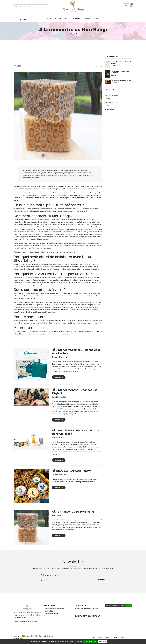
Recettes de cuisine (111, 96)
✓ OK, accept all (90, 641)
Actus (67, 20)
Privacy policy (112, 641)
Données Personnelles (51, 615)
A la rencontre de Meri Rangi (75, 512)
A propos (87, 20)
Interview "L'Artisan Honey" (74, 472)
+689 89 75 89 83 (87, 617)
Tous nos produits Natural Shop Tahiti (87, 610)
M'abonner (101, 581)
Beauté (107, 100)
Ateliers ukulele (110, 110)
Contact (97, 20)
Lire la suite (59, 378)
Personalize (102, 642)
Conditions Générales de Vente (54, 610)
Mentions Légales (50, 612)
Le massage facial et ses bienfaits (120, 73)
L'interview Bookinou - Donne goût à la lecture (74, 353)
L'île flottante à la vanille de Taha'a (121, 64)
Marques (58, 20)
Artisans (77, 20)
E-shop (48, 20)
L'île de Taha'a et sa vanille (122, 81)
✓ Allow (128, 607)
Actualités (76, 35)
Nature (107, 107)
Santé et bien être (111, 103)
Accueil (68, 35)
